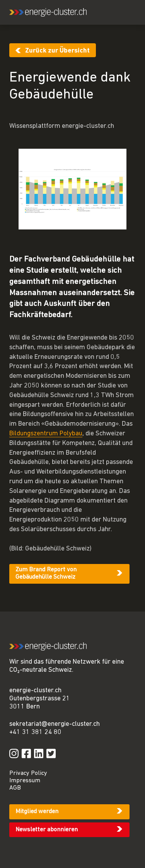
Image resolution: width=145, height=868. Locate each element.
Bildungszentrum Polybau (46, 434)
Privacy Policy (28, 773)
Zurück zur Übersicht (57, 51)
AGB (15, 788)
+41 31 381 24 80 (35, 732)
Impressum (25, 781)
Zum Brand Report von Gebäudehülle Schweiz (46, 573)
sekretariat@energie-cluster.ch (55, 724)
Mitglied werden (37, 812)
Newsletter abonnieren (47, 830)
